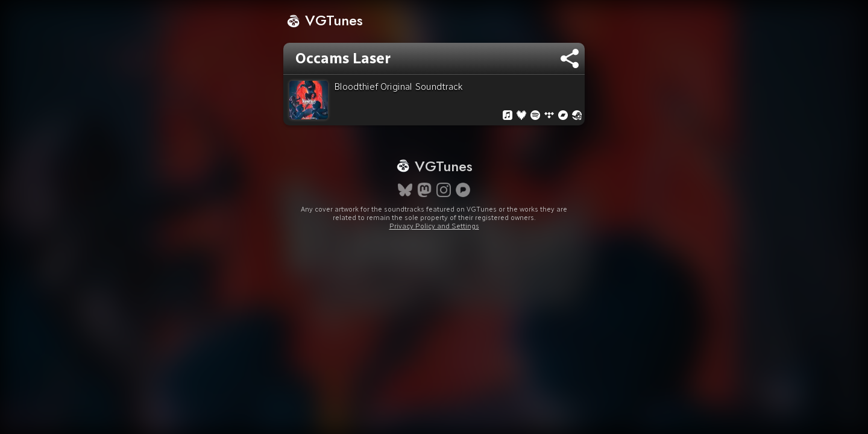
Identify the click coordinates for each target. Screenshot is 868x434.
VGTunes (325, 20)
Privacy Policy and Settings (434, 248)
